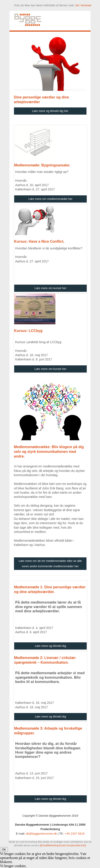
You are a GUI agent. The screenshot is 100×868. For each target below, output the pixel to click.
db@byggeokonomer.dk (41, 834)
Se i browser (83, 5)
